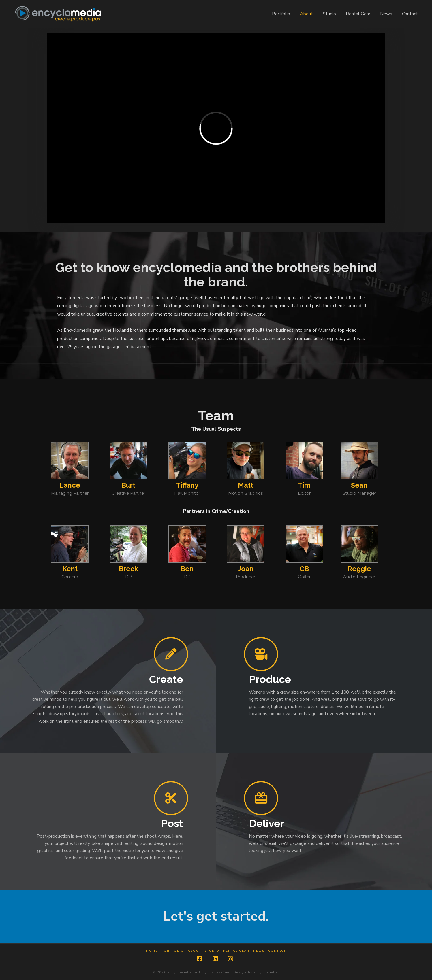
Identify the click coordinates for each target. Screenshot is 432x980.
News (259, 951)
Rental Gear (236, 951)
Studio (212, 951)
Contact (277, 951)
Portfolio (173, 951)
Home (152, 951)
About (194, 951)
